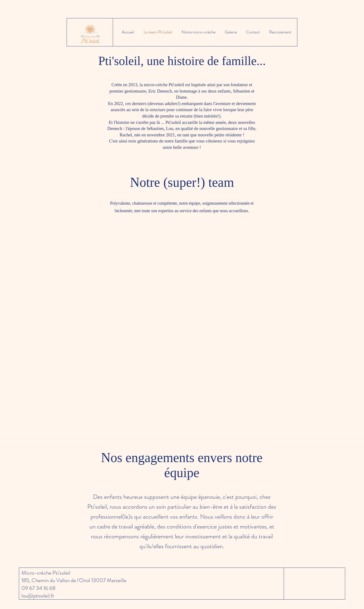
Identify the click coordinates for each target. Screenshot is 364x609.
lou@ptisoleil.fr (38, 596)
